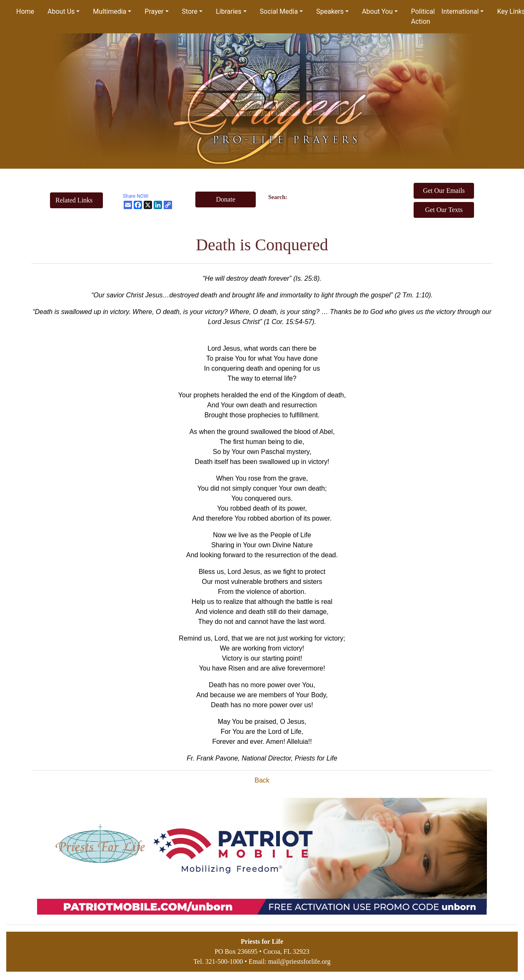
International (460, 11)
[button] (76, 200)
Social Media (279, 11)
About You (377, 11)
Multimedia (110, 11)
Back (262, 780)
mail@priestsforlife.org (299, 961)
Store (190, 11)
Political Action (423, 16)
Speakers (330, 11)
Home (25, 11)
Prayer (154, 11)
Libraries (228, 11)
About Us (61, 11)
